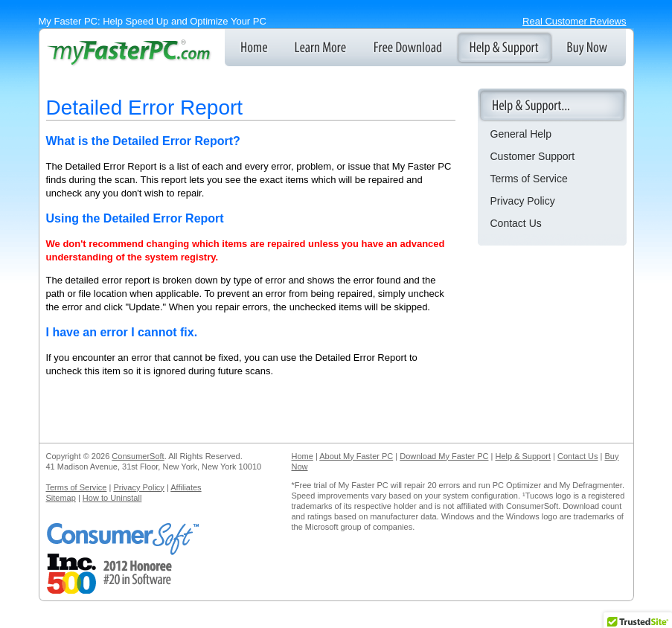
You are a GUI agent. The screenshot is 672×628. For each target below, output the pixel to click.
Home (303, 456)
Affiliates (186, 487)
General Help (521, 134)
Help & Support (523, 456)
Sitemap (61, 498)
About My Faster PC (356, 456)
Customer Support (533, 156)
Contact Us (516, 223)
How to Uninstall (112, 498)
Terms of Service (529, 179)
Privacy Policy (523, 201)
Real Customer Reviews (574, 21)
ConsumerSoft (138, 456)
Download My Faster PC (444, 456)
